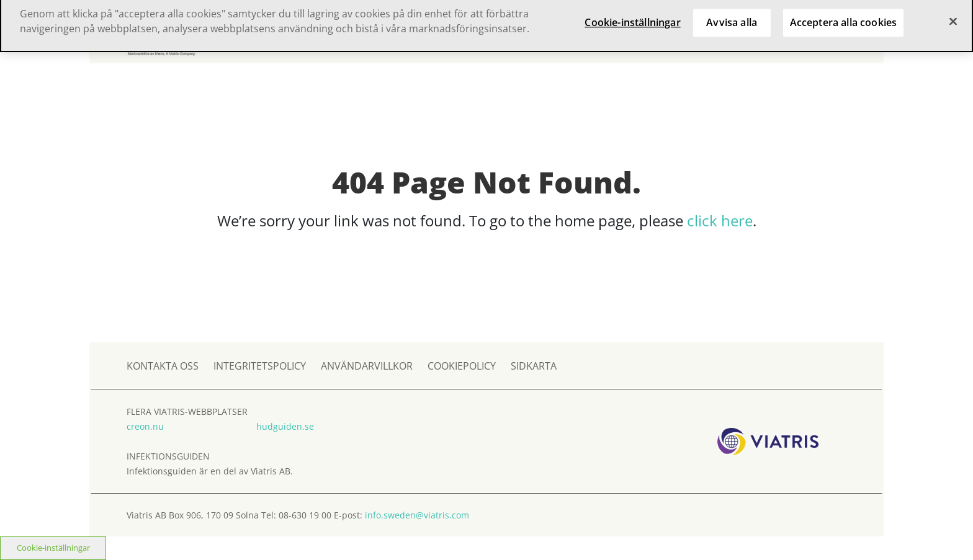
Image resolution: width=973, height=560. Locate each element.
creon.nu (145, 426)
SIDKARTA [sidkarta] (534, 366)
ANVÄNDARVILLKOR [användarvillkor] (367, 366)
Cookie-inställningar (53, 548)
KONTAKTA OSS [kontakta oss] (163, 366)
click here (720, 220)
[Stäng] (953, 16)
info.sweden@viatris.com (417, 515)
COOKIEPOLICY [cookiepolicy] (462, 366)
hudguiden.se (285, 426)
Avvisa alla (732, 17)
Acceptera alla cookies (844, 17)
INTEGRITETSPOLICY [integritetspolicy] (260, 366)
